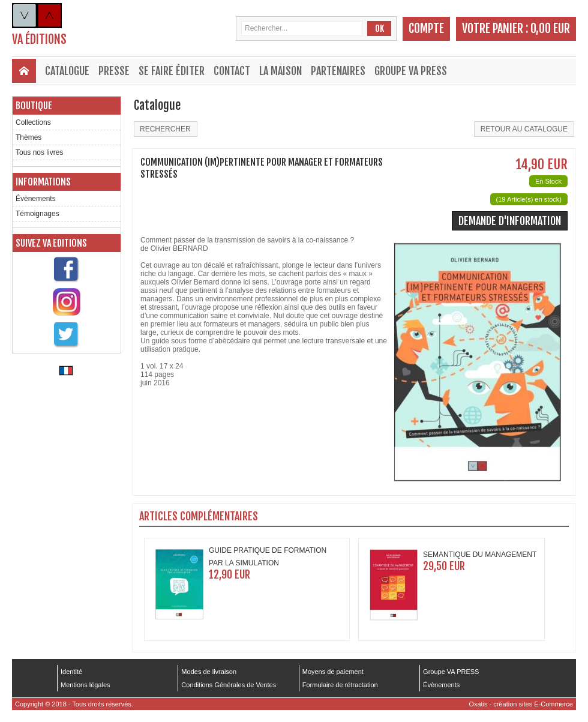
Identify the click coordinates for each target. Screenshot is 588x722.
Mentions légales (85, 685)
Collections (33, 122)
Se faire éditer (172, 71)
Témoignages (37, 214)
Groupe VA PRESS (411, 71)
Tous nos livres (39, 152)
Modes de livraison (209, 672)
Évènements (36, 199)
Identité (71, 672)
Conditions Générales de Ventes (229, 685)
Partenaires (338, 71)
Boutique (34, 106)
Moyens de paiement (333, 672)
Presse (114, 71)
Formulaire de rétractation (340, 685)
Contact (232, 71)
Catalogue (67, 71)
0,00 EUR (550, 29)
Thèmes (28, 137)
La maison (280, 71)
